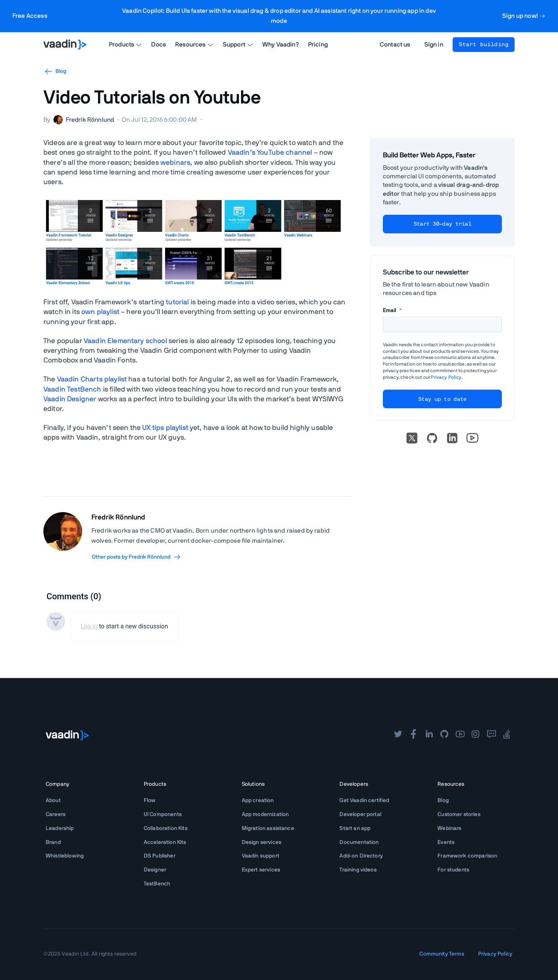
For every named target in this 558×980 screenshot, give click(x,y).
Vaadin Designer (70, 399)
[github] (444, 735)
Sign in (434, 45)
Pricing (318, 45)
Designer (155, 870)
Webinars (449, 828)
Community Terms (442, 954)
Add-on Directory (361, 856)
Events (446, 842)
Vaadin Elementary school (125, 341)
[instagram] (475, 735)
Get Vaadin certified (364, 801)
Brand (53, 842)
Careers (56, 814)
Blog (55, 71)
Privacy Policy (446, 377)
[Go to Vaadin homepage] (65, 45)
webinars (175, 163)
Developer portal (360, 814)
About (53, 801)
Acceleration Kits (165, 842)
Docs (158, 45)
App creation (258, 801)
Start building (484, 45)
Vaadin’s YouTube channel (270, 153)
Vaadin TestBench (72, 390)
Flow (150, 801)
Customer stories (459, 814)
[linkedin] (452, 438)
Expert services (261, 870)
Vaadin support (261, 856)
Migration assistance (268, 828)
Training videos (358, 870)
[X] (412, 438)
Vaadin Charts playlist (92, 380)
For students (453, 870)
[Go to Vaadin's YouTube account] (472, 438)
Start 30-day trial (442, 224)
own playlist (100, 312)
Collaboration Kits (166, 828)
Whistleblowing (65, 856)
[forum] (491, 735)
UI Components (163, 814)
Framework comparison (467, 856)
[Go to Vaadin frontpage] (67, 735)
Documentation (359, 842)
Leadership (60, 828)
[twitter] (398, 735)
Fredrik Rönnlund (118, 518)
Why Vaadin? (281, 45)
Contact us (395, 45)
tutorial (177, 302)
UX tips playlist (165, 428)
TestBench (157, 884)
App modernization (265, 814)
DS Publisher (160, 856)
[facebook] (413, 735)
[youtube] (460, 735)
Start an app (355, 828)
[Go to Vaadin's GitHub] (432, 438)
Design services (262, 842)
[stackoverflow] (507, 735)
